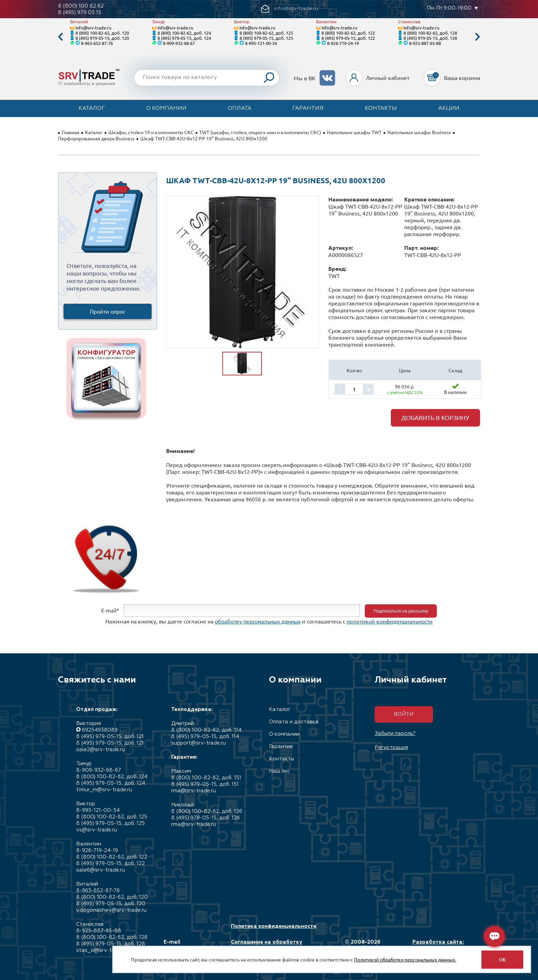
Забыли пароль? (395, 733)
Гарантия (308, 108)
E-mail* (110, 610)
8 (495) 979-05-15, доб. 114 (205, 737)
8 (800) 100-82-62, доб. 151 (206, 778)
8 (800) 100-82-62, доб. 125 (266, 33)
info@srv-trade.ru (93, 28)
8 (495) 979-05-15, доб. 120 (102, 38)
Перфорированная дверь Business (96, 138)
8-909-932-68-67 (179, 43)
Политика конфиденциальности (274, 926)
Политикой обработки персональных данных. (405, 959)
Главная (71, 132)
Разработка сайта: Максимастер (438, 945)
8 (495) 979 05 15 (80, 13)
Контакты (381, 108)
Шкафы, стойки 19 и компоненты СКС (151, 132)
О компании (166, 108)
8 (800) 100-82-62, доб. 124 (184, 33)
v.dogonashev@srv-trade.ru (111, 910)
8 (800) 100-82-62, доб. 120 (102, 33)
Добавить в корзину (435, 417)
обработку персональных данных (258, 621)
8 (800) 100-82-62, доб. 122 (348, 33)
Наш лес (279, 771)
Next (478, 37)
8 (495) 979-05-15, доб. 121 (110, 737)
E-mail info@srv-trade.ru (188, 945)
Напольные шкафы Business (419, 132)
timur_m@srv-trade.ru (104, 790)
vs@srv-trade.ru (97, 830)
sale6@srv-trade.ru (101, 870)
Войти (404, 714)
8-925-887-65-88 (425, 43)
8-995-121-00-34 (261, 43)
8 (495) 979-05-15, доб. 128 (430, 38)
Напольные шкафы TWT (354, 132)
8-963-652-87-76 (97, 43)
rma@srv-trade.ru (194, 791)
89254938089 (100, 730)
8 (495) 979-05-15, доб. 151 (205, 784)
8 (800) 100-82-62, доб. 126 (207, 811)
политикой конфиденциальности (390, 621)
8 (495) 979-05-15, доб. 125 (266, 38)
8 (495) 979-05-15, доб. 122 (348, 38)
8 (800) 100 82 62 (81, 6)
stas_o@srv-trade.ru (103, 950)
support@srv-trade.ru (198, 743)
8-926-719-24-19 (343, 43)
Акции (449, 108)
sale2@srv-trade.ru (101, 750)
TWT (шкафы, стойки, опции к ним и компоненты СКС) (260, 132)
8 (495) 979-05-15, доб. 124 (184, 38)
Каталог (92, 108)
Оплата (240, 108)
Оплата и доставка (294, 722)
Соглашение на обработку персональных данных (267, 945)
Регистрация (391, 748)
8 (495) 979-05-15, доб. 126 (206, 818)
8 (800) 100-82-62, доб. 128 (430, 33)
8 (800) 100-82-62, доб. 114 (206, 730)
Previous (60, 37)
